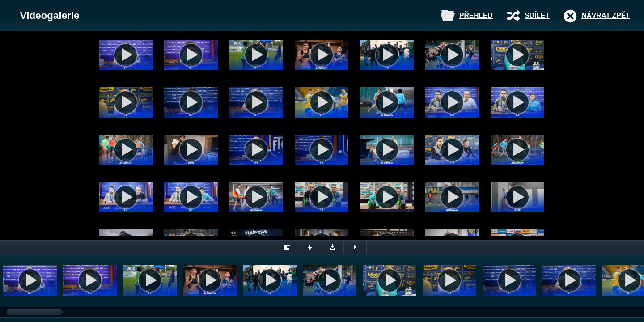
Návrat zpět (606, 15)
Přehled (476, 15)
